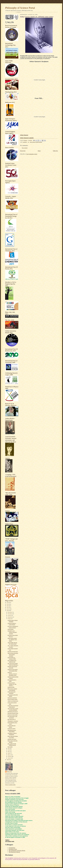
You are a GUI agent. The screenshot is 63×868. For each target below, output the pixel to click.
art (28, 142)
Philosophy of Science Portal (20, 8)
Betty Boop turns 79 (12, 719)
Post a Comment (25, 148)
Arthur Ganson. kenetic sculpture (36, 142)
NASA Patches (11, 629)
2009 (8, 611)
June (9, 750)
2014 (8, 602)
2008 (8, 760)
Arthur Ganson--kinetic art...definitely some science (12, 640)
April (9, 753)
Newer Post (23, 151)
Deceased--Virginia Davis (13, 652)
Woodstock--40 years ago (13, 712)
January (10, 758)
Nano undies (10, 747)
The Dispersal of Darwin (14, 852)
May (9, 752)
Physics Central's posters (13, 699)
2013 (8, 604)
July (9, 748)
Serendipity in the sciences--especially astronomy (12, 632)
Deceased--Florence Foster (13, 713)
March (9, 755)
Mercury (9, 772)
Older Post (55, 151)
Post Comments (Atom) (32, 154)
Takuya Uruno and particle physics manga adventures (13, 654)
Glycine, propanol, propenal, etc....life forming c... (12, 684)
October (10, 615)
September (10, 617)
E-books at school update (13, 715)
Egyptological (12, 848)
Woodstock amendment (12, 698)
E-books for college (11, 729)
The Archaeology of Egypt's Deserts (17, 850)
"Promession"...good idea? (13, 721)
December (10, 612)
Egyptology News (13, 849)
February (10, 756)
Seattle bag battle (11, 687)
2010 (8, 609)
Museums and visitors (12, 739)
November (10, 614)
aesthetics (25, 142)
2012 (8, 606)
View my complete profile (10, 785)
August (9, 619)
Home (39, 151)
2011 (8, 607)
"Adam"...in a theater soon (13, 701)
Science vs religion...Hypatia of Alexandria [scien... (12, 674)
